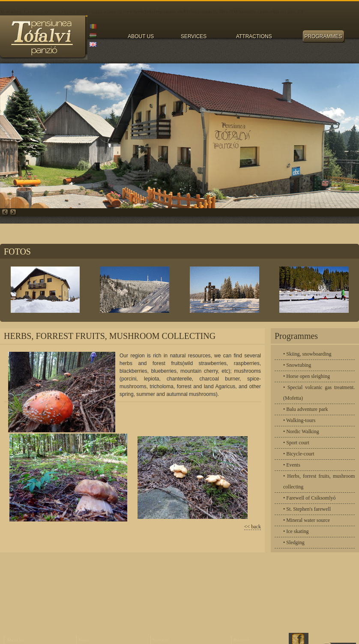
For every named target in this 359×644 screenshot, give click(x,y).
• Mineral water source (307, 520)
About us (15, 640)
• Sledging (294, 542)
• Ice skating (296, 531)
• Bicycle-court (299, 454)
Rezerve (242, 640)
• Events (292, 465)
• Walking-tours (299, 420)
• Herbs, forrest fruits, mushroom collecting (319, 481)
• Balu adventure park (306, 409)
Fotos (84, 640)
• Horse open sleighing (307, 376)
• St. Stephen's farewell (307, 509)
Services (161, 640)
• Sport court (296, 443)
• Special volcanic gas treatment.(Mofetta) (319, 393)
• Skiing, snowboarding (307, 354)
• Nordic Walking (301, 431)
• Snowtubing (297, 365)
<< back (253, 527)
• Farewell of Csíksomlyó (310, 498)
